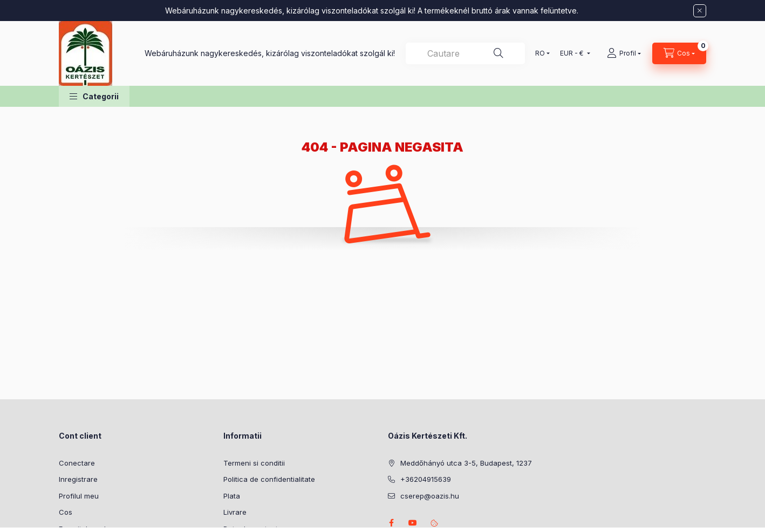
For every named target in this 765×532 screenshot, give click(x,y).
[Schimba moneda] (573, 53)
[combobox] (465, 53)
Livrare (235, 512)
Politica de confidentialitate (269, 479)
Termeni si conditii (254, 463)
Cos (66, 512)
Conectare (77, 463)
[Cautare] (498, 53)
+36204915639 (426, 479)
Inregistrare (78, 479)
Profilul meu (79, 496)
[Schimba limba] (540, 53)
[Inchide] (700, 11)
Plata (232, 496)
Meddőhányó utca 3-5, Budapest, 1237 (466, 463)
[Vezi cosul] (679, 53)
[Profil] (624, 53)
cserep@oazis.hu (430, 496)
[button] (94, 96)
